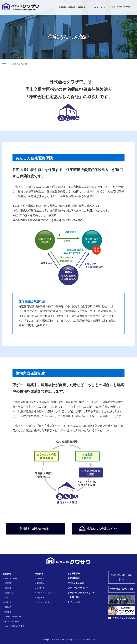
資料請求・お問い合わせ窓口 (35, 529)
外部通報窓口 (74, 578)
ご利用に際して (75, 597)
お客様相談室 (74, 574)
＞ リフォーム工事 (42, 602)
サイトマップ (74, 602)
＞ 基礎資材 (39, 579)
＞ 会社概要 (7, 588)
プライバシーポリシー (78, 588)
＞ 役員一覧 (7, 602)
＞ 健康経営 (7, 607)
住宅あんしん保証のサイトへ (98, 529)
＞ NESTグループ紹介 (11, 621)
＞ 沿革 (5, 598)
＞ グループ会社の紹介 (13, 626)
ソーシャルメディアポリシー (81, 593)
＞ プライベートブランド (45, 593)
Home (5, 64)
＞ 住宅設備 (39, 588)
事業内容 (39, 574)
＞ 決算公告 (7, 612)
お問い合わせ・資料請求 (122, 577)
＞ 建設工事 (39, 598)
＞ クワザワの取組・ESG (12, 617)
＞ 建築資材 (39, 583)
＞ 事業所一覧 (8, 593)
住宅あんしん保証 (76, 583)
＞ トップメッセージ (10, 579)
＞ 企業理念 (7, 583)
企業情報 (6, 574)
